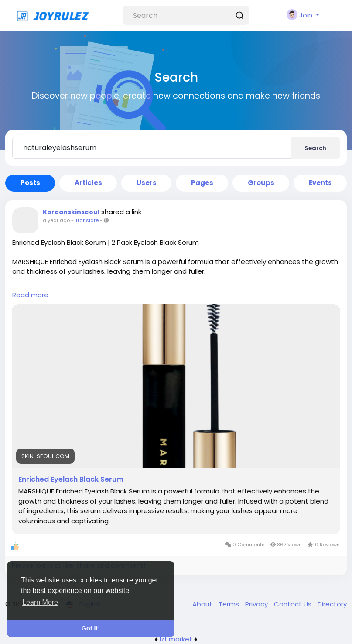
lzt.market (176, 639)
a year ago (56, 220)
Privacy (257, 604)
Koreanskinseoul (71, 212)
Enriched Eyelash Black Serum (71, 480)
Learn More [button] (40, 602)
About (203, 604)
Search (315, 148)
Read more (30, 295)
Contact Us (294, 604)
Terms (230, 604)
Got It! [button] (91, 628)
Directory (332, 604)
